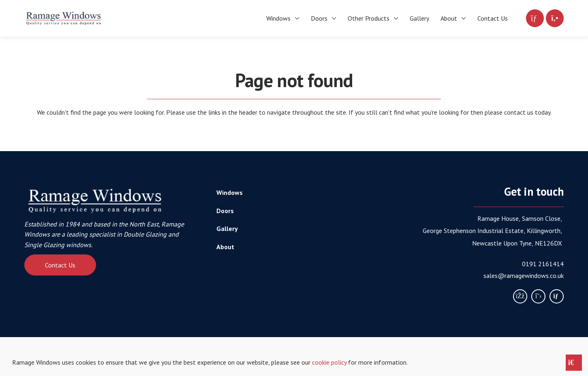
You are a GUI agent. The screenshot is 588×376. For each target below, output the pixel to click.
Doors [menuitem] (319, 18)
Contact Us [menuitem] (493, 18)
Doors (225, 211)
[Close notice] (574, 363)
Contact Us (60, 265)
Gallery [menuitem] (419, 18)
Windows (230, 192)
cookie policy (329, 362)
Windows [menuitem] (278, 18)
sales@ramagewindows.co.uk (524, 276)
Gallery (227, 229)
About (225, 247)
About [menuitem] (449, 18)
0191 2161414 (543, 264)
